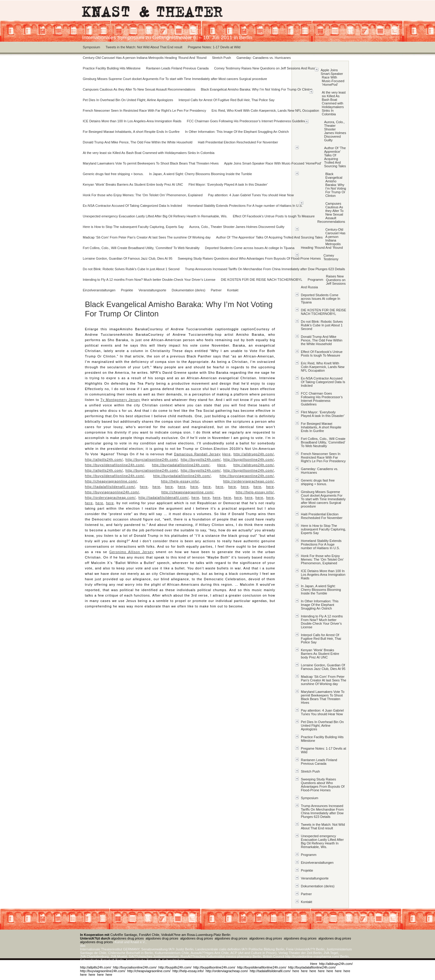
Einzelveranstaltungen (99, 290)
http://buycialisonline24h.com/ (152, 460)
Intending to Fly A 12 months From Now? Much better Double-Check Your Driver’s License (149, 280)
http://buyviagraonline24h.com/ (247, 476)
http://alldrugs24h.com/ (254, 454)
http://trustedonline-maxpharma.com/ (312, 956)
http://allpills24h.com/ (104, 460)
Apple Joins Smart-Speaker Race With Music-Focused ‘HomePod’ (273, 163)
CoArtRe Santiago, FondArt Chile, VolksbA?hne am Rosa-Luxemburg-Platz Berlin (155, 935)
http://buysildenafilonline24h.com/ (115, 465)
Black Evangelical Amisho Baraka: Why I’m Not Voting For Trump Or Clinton (257, 89)
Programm (316, 280)
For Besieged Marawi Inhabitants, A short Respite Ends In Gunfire (131, 132)
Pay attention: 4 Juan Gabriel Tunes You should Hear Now (251, 195)
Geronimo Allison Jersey (132, 552)
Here (227, 454)
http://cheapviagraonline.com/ (111, 481)
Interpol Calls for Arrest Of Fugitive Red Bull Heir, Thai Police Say (227, 100)
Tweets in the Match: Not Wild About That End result (144, 47)
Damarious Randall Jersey (197, 454)
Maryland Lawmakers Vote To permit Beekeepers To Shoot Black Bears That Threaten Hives (151, 163)
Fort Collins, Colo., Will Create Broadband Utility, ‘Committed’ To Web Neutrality (141, 248)
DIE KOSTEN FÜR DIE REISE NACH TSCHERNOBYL (261, 280)
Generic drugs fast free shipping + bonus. (113, 174)
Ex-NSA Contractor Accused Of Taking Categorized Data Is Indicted (132, 206)
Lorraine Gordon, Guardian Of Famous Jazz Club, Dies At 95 (128, 258)
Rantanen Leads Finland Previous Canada (177, 68)
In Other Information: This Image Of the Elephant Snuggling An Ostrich (237, 132)
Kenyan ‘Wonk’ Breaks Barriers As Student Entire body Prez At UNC (133, 184)
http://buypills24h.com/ (201, 460)
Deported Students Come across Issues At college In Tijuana (250, 248)
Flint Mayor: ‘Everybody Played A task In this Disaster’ (228, 184)
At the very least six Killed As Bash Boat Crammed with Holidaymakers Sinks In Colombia (149, 153)
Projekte (127, 290)
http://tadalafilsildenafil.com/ (110, 487)
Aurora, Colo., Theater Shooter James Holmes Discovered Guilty (237, 227)
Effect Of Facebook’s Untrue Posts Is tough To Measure (274, 216)
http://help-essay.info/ (180, 481)
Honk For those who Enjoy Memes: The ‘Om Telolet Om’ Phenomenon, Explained (143, 195)
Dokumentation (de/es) (188, 290)
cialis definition (230, 949)
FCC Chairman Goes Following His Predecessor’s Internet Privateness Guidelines (247, 121)
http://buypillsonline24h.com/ (249, 460)
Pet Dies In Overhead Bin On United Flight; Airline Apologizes (128, 100)
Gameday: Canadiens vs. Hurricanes (264, 58)
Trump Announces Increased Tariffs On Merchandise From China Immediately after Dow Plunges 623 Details (265, 269)
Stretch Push (222, 58)
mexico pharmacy (239, 956)
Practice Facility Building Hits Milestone (112, 68)
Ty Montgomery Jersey (120, 400)
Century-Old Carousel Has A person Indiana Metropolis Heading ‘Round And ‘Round (145, 58)
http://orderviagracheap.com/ (249, 481)
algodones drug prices (127, 938)
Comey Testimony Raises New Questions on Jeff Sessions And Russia (266, 68)
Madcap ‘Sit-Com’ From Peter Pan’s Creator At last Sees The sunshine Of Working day (147, 237)
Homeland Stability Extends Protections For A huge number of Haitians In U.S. (245, 206)
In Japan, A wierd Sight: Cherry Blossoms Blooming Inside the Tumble (200, 174)
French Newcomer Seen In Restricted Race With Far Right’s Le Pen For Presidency (144, 110)
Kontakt (233, 290)
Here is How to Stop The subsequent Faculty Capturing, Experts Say (133, 227)
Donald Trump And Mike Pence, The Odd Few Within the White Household (138, 142)
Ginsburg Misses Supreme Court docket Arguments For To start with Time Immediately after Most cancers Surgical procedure (175, 79)
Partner (216, 290)
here (144, 487)
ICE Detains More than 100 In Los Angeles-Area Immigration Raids (132, 121)
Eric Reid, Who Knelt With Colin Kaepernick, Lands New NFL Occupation (265, 110)
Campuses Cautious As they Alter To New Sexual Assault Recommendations (139, 89)
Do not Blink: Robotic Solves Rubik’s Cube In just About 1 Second (131, 269)
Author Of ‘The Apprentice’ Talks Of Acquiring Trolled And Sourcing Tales (269, 237)
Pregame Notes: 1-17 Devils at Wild (214, 47)
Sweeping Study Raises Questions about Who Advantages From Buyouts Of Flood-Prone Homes (249, 258)
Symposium (91, 47)
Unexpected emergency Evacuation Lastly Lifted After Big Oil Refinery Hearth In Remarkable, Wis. (155, 216)
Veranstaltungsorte (153, 290)
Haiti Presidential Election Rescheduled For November (238, 142)
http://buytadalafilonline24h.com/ (181, 465)
